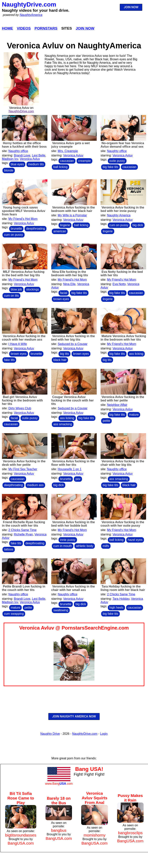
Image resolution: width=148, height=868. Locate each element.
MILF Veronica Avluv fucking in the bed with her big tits (23, 273)
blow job (16, 289)
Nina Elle (69, 284)
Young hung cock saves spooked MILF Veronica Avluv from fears (24, 211)
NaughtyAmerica (31, 15)
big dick (138, 225)
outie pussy (117, 161)
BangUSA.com (21, 843)
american (60, 231)
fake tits (9, 360)
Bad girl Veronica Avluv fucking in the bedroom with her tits (22, 400)
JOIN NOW (131, 7)
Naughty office (18, 151)
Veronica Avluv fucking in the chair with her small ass (73, 588)
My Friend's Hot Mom (23, 219)
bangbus (59, 830)
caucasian (67, 161)
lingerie (65, 225)
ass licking (136, 354)
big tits (64, 354)
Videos (24, 28)
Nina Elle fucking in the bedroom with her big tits (70, 273)
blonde (9, 170)
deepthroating (36, 229)
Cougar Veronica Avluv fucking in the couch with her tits (72, 400)
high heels (116, 608)
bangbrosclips (130, 833)
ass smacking (63, 424)
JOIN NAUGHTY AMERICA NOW (74, 716)
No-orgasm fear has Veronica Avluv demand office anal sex (122, 145)
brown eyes (61, 299)
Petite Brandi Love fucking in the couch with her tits (24, 588)
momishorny (95, 835)
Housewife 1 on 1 (70, 469)
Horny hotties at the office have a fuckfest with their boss (24, 145)
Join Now (85, 28)
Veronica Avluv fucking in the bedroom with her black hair (73, 209)
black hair (60, 360)
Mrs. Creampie (68, 151)
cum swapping (14, 614)
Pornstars (46, 28)
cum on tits (11, 296)
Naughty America (119, 215)
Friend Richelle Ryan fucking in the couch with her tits (24, 524)
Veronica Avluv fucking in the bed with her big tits (73, 338)
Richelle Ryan (23, 534)
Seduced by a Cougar (73, 344)
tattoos (9, 549)
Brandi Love (22, 155)
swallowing (61, 610)
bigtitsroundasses (21, 835)
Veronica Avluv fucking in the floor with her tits (73, 463)
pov (78, 479)
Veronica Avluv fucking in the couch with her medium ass (24, 338)
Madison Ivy (10, 159)
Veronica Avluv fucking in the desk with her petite (24, 463)
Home (7, 28)
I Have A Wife (18, 344)
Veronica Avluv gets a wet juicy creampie (70, 145)
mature (134, 415)
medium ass (35, 485)
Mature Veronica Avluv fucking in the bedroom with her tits (123, 338)
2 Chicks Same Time (23, 530)
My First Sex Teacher (23, 469)
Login (104, 734)
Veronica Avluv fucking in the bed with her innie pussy (122, 209)
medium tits (36, 164)
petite (106, 421)
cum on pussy (14, 235)
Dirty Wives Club (20, 408)
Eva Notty (119, 284)
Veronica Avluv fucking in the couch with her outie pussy (122, 524)
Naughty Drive (50, 734)
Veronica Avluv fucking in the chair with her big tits (122, 463)
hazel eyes (135, 540)
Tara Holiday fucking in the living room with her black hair (123, 588)
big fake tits (110, 167)
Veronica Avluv (30, 159)
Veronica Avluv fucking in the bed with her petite (122, 399)
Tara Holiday (121, 599)
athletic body (85, 546)
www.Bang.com (59, 784)
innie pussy (68, 540)
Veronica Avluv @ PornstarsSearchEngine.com (74, 628)
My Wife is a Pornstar (72, 215)
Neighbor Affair (117, 405)
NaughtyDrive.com (29, 4)
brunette (16, 229)
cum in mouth (63, 546)
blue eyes (17, 164)
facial (64, 293)
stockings (33, 289)
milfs (106, 546)
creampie (84, 161)
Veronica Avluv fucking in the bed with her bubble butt (73, 524)
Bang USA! (89, 769)
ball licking (60, 167)
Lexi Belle (39, 155)
